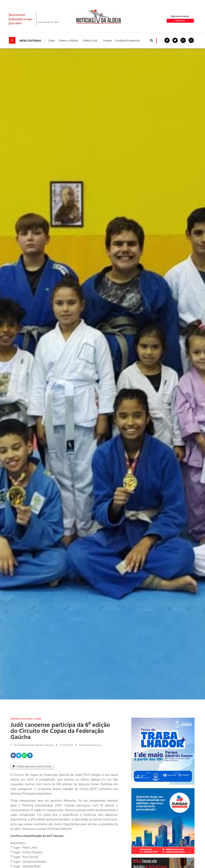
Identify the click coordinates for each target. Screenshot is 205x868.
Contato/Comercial (127, 40)
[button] (151, 41)
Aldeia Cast (90, 40)
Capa (52, 40)
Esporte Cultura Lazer (26, 719)
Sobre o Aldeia (69, 40)
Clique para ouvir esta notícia (32, 766)
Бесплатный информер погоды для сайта (21, 19)
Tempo (108, 40)
